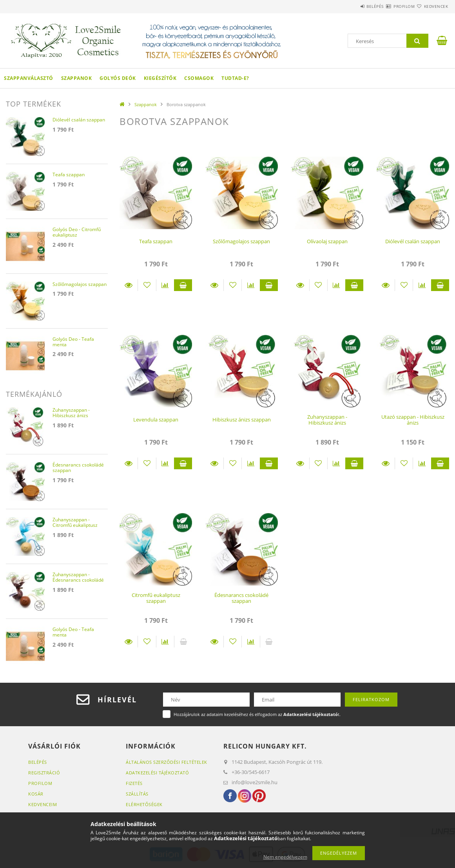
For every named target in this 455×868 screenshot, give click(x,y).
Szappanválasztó (29, 78)
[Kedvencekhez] (147, 285)
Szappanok (77, 78)
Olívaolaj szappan (327, 241)
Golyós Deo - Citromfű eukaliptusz (77, 232)
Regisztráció (44, 773)
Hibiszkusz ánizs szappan (242, 420)
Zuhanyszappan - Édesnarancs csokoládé (78, 578)
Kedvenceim (43, 804)
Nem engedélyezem (285, 857)
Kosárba (183, 285)
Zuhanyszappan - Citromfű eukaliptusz (75, 523)
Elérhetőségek (144, 804)
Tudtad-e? (235, 78)
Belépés (352, 6)
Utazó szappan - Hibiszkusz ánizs (413, 420)
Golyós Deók (118, 78)
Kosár (36, 794)
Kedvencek (431, 6)
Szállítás (137, 794)
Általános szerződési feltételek (167, 762)
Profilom (390, 6)
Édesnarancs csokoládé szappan (241, 598)
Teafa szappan (156, 241)
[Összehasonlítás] (165, 285)
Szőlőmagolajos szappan (241, 241)
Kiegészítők (160, 78)
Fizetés (134, 783)
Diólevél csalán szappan (413, 241)
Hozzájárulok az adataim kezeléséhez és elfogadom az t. (257, 714)
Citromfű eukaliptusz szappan (156, 598)
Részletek (129, 285)
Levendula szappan (156, 420)
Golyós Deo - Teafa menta (73, 342)
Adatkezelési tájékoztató (157, 773)
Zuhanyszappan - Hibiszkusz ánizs (327, 420)
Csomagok (199, 78)
